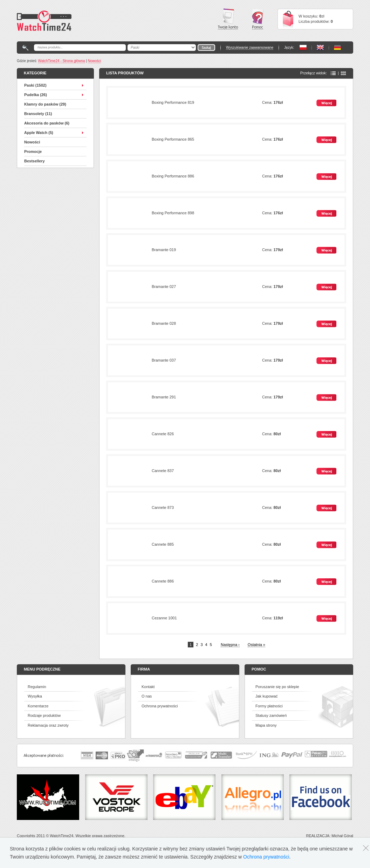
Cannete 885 (163, 544)
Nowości (95, 61)
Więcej (326, 103)
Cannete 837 (163, 471)
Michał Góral (342, 836)
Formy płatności (269, 706)
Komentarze (38, 706)
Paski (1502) (35, 85)
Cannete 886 (163, 581)
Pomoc (258, 19)
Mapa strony (266, 725)
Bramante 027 (164, 287)
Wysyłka (35, 696)
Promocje (33, 152)
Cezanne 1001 (164, 618)
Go (206, 48)
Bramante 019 (164, 250)
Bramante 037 (164, 360)
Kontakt (148, 687)
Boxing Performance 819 (173, 102)
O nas (147, 696)
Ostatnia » (256, 645)
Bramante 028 (164, 323)
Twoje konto (228, 19)
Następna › (230, 645)
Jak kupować (267, 696)
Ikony (343, 73)
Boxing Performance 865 (173, 139)
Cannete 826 (163, 434)
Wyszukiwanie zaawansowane (250, 48)
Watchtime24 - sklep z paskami (44, 21)
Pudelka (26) (36, 95)
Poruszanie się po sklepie (277, 687)
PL (303, 48)
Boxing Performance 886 (173, 176)
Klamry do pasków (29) (45, 104)
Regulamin (37, 687)
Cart (288, 19)
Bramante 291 (164, 397)
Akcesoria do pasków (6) (47, 123)
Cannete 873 (163, 507)
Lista (333, 73)
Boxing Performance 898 (173, 213)
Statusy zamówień (271, 715)
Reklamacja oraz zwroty (48, 725)
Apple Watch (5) (39, 133)
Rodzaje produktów (44, 715)
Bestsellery (35, 161)
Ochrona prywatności (160, 706)
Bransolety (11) (38, 114)
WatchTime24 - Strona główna (62, 61)
